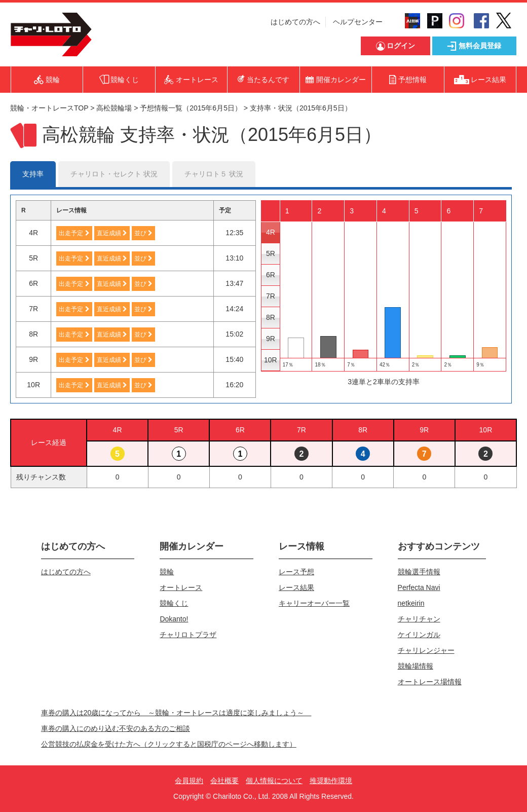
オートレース (181, 587)
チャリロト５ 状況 (214, 174)
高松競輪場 (114, 108)
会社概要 (224, 781)
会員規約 (189, 781)
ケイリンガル (419, 635)
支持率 (33, 174)
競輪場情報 (416, 666)
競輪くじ (174, 603)
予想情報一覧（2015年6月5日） (191, 108)
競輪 (167, 572)
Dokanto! (174, 619)
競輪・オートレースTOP (49, 108)
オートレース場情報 (430, 682)
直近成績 (112, 233)
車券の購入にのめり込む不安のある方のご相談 (116, 728)
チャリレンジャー (426, 650)
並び (143, 233)
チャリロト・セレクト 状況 (114, 174)
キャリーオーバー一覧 (314, 603)
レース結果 (296, 587)
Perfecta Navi (419, 587)
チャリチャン (419, 619)
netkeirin (411, 603)
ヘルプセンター (358, 22)
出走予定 (74, 233)
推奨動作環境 (331, 781)
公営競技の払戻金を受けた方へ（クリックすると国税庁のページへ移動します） (169, 744)
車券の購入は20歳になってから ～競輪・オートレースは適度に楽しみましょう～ (176, 713)
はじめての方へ (295, 22)
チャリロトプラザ (188, 635)
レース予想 (296, 572)
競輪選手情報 (419, 572)
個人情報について (274, 781)
